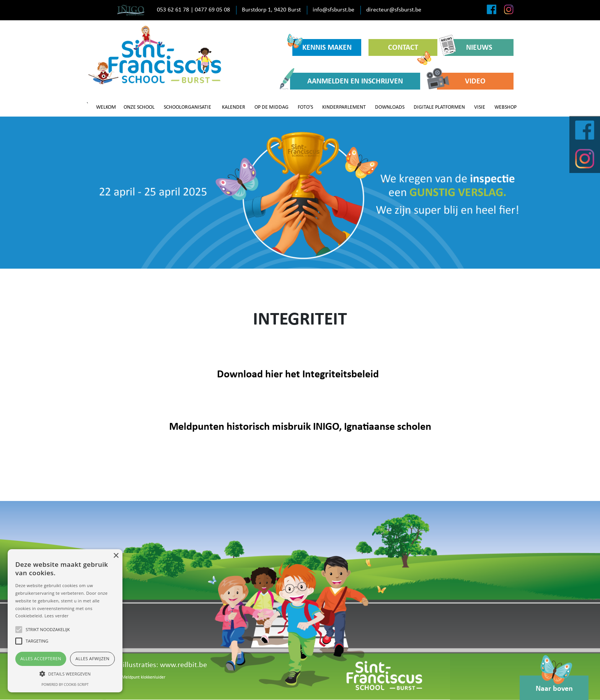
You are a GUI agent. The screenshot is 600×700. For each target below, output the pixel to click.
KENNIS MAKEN (322, 45)
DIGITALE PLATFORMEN (439, 107)
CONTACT (410, 50)
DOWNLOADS (390, 107)
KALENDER (234, 107)
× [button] (116, 556)
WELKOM (106, 107)
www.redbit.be (183, 665)
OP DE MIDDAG (271, 107)
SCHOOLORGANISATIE (187, 107)
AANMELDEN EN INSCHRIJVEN (346, 81)
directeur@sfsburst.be (394, 10)
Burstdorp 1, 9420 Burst (271, 10)
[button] (65, 674)
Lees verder (56, 616)
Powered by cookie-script (65, 684)
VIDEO (461, 81)
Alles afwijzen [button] (92, 658)
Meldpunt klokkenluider (143, 677)
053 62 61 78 (173, 10)
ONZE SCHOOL (139, 107)
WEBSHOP (505, 107)
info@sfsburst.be (333, 10)
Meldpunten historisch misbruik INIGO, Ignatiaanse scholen (300, 427)
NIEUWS (468, 47)
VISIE (480, 107)
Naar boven (554, 684)
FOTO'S (305, 107)
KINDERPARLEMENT (344, 107)
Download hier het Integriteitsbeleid (298, 375)
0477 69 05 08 (212, 10)
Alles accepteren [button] (41, 658)
